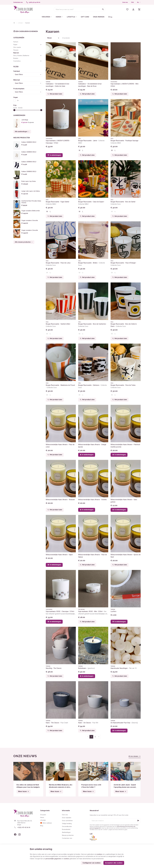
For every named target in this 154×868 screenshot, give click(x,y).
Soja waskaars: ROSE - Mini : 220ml (93, 613)
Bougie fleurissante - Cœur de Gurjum (91, 203)
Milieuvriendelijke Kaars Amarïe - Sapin (59, 555)
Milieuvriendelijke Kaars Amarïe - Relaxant (60, 500)
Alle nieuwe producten (24, 242)
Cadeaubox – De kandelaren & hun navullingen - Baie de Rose (90, 85)
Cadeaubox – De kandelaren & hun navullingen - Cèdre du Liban (57, 85)
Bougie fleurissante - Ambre (92, 264)
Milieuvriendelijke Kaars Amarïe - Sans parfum (124, 501)
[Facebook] (15, 835)
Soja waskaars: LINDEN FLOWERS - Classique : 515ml (58, 142)
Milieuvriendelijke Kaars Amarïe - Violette (92, 500)
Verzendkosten (67, 826)
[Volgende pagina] (99, 737)
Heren (42, 817)
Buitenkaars (86, 668)
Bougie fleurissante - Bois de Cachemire (93, 325)
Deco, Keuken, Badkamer (21, 56)
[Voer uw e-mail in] (115, 821)
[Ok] (138, 821)
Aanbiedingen (19, 115)
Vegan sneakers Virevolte (30, 220)
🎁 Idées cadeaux (46, 823)
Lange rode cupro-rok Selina (31, 191)
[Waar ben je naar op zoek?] (80, 9)
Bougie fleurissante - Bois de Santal (123, 203)
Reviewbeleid (66, 829)
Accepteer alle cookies (114, 863)
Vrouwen (43, 815)
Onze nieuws (25, 756)
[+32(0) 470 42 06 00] (33, 2)
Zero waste (17, 47)
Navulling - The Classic (54, 668)
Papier (15, 45)
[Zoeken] (103, 9)
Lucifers (113, 611)
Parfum (16, 42)
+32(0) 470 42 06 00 (24, 827)
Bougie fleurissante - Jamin (91, 142)
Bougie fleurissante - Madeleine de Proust (60, 386)
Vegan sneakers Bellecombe (31, 211)
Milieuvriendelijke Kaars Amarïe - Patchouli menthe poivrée (125, 446)
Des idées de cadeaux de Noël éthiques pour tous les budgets (28, 786)
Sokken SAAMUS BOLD (29, 142)
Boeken (16, 58)
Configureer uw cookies (92, 863)
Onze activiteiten (67, 821)
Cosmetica (17, 61)
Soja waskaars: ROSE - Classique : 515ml (61, 613)
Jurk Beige (25, 120)
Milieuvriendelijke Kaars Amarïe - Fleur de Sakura (93, 556)
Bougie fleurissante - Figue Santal (58, 203)
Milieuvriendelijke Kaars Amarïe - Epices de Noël (126, 556)
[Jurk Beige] (17, 123)
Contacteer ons (67, 838)
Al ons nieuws (133, 756)
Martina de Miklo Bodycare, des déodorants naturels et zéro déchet (61, 786)
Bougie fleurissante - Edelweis (92, 386)
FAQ (132, 2)
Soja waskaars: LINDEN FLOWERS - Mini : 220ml (125, 85)
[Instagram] (19, 835)
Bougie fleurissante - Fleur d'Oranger (124, 264)
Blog (42, 826)
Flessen (16, 50)
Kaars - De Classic (88, 723)
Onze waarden (67, 818)
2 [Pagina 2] (95, 737)
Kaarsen (16, 53)
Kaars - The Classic (57, 723)
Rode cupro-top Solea (29, 181)
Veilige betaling (67, 824)
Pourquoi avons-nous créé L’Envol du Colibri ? (91, 786)
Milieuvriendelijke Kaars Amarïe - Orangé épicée (92, 446)
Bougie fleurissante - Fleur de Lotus (59, 264)
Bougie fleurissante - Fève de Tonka (123, 386)
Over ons (125, 2)
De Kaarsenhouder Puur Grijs (124, 723)
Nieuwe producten (22, 138)
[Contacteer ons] (18, 2)
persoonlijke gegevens (53, 859)
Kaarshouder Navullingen (124, 668)
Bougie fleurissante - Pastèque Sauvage (125, 142)
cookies (99, 854)
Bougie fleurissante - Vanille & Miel (58, 325)
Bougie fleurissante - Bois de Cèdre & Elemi (124, 325)
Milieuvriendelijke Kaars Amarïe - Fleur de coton (60, 446)
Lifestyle (20, 23)
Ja (18, 100)
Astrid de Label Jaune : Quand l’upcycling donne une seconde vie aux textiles (125, 786)
